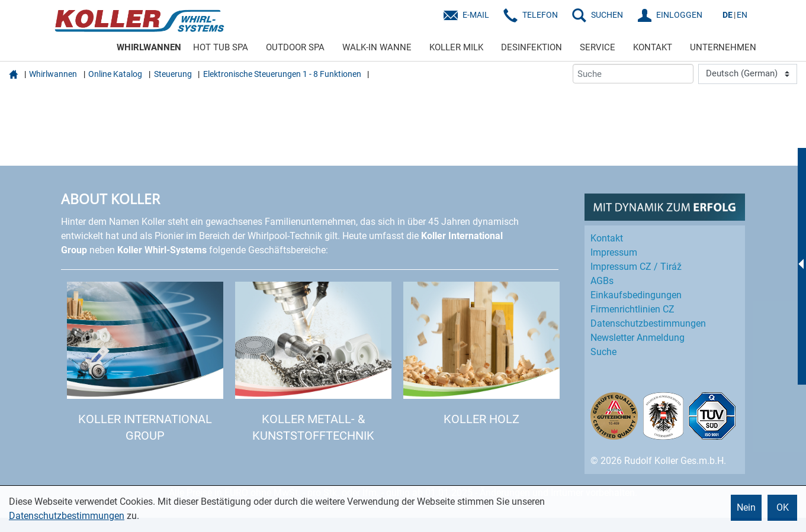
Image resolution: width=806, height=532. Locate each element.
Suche (603, 352)
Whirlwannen (53, 74)
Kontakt (607, 238)
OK (783, 507)
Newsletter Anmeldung (638, 338)
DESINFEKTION (532, 47)
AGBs (602, 281)
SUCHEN (607, 15)
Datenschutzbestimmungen (67, 516)
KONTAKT (653, 47)
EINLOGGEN (679, 15)
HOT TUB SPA (221, 47)
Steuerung (173, 74)
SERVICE (598, 47)
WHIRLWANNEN (149, 47)
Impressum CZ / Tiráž (636, 267)
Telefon (540, 15)
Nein (746, 507)
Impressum (614, 252)
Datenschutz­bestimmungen (648, 323)
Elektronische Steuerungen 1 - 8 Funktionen (282, 74)
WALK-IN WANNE (377, 47)
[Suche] (633, 74)
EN (742, 15)
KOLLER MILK (456, 47)
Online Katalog (115, 74)
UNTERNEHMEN (723, 47)
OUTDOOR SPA (295, 47)
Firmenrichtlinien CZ (632, 309)
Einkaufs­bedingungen (636, 295)
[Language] (748, 74)
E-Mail (476, 15)
